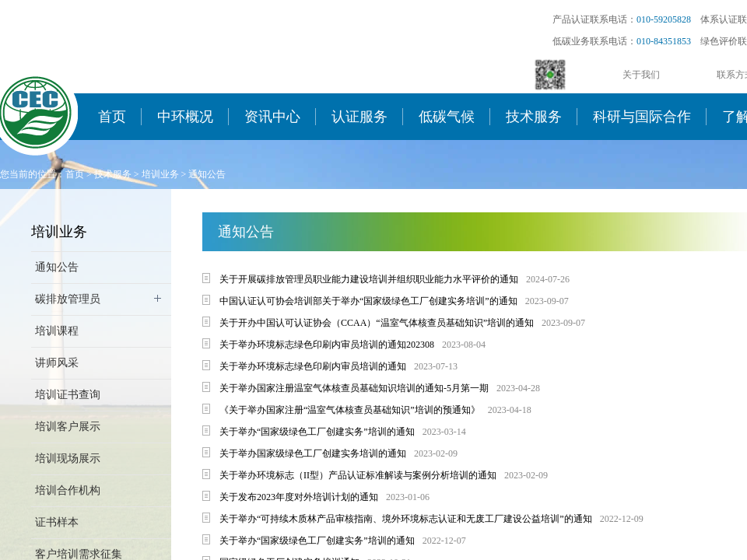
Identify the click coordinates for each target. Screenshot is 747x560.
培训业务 (160, 174)
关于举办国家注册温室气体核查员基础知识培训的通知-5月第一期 (354, 388)
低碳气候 (447, 117)
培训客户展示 (68, 427)
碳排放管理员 (68, 299)
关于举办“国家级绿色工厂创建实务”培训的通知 (317, 432)
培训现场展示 (68, 458)
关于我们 (641, 75)
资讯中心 (272, 117)
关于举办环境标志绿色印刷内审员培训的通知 (313, 366)
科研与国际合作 (642, 117)
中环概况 (185, 117)
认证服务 (359, 117)
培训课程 (57, 331)
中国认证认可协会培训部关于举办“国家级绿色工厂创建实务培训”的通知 (368, 301)
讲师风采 (57, 363)
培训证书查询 (68, 395)
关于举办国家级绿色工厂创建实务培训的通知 (313, 453)
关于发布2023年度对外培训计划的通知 (299, 497)
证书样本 (57, 522)
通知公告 (207, 174)
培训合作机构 (68, 490)
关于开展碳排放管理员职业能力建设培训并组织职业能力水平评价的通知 (369, 279)
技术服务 (534, 117)
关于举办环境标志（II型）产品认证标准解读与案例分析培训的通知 (358, 475)
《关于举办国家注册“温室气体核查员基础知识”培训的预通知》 (350, 410)
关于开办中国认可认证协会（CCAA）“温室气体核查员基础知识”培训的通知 (377, 323)
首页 (112, 117)
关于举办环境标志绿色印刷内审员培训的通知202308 (327, 345)
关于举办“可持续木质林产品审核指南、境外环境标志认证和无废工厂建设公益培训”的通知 (406, 519)
